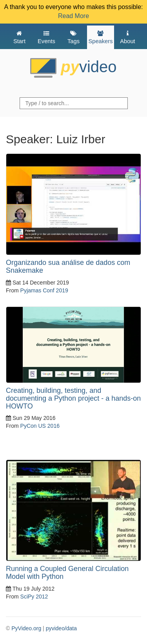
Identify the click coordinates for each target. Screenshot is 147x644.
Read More (73, 16)
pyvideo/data (61, 628)
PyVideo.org (26, 628)
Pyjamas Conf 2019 (44, 290)
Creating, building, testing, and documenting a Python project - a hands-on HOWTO (73, 398)
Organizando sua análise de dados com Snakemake (68, 266)
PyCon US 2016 (40, 426)
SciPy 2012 (34, 597)
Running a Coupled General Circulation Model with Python (67, 573)
